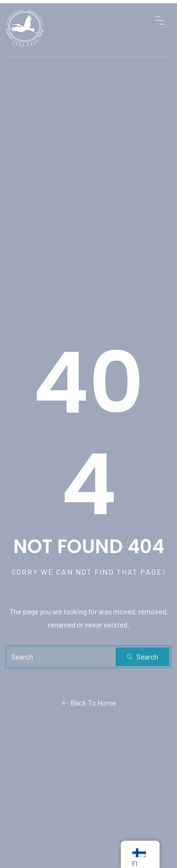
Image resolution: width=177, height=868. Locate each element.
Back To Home (89, 703)
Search (143, 656)
